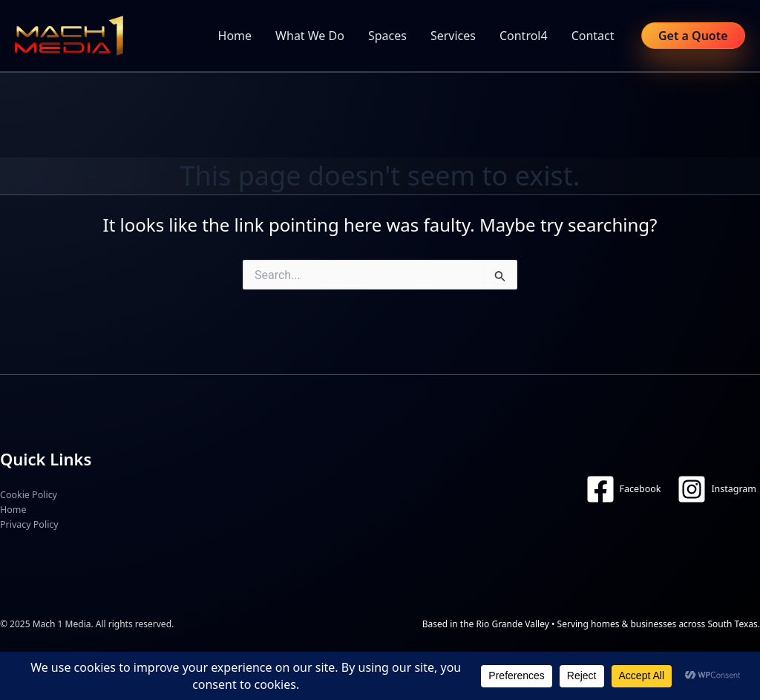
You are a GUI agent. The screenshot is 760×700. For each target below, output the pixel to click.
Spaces (387, 36)
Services (453, 36)
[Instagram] (717, 489)
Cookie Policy (29, 495)
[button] (693, 36)
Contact (593, 36)
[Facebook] (623, 489)
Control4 (524, 36)
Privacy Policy (29, 524)
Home (235, 36)
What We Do (310, 36)
